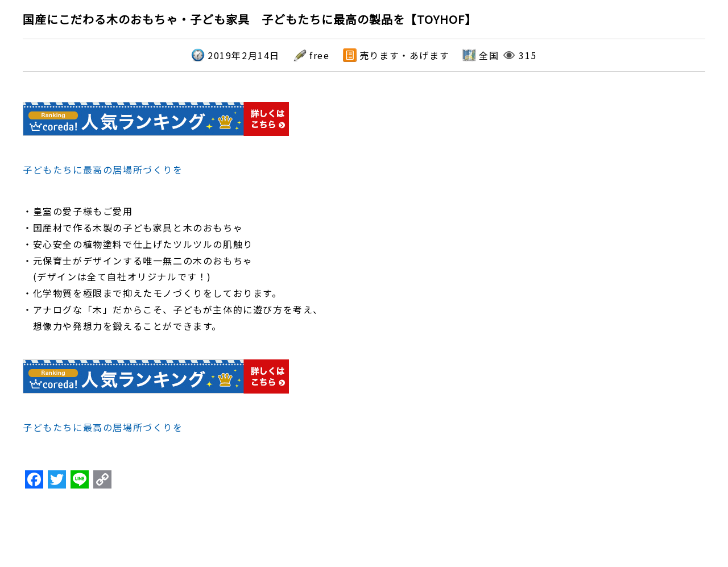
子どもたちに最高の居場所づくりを (103, 169)
